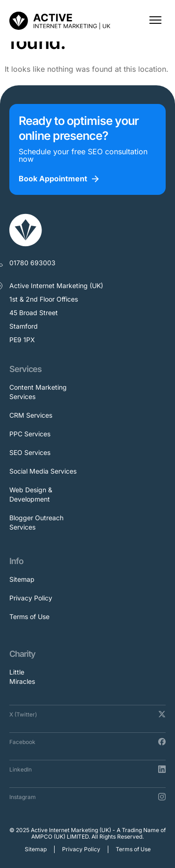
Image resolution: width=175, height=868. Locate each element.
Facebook (22, 742)
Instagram (23, 797)
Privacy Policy (31, 598)
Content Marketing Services (38, 392)
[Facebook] (162, 742)
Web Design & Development (31, 494)
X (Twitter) (23, 714)
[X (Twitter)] (162, 714)
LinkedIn (21, 769)
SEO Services (30, 452)
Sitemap (22, 579)
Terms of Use (29, 617)
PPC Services (30, 434)
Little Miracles (22, 677)
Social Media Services (43, 471)
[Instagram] (162, 797)
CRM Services (31, 415)
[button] (155, 21)
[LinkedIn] (162, 769)
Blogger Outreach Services (36, 522)
